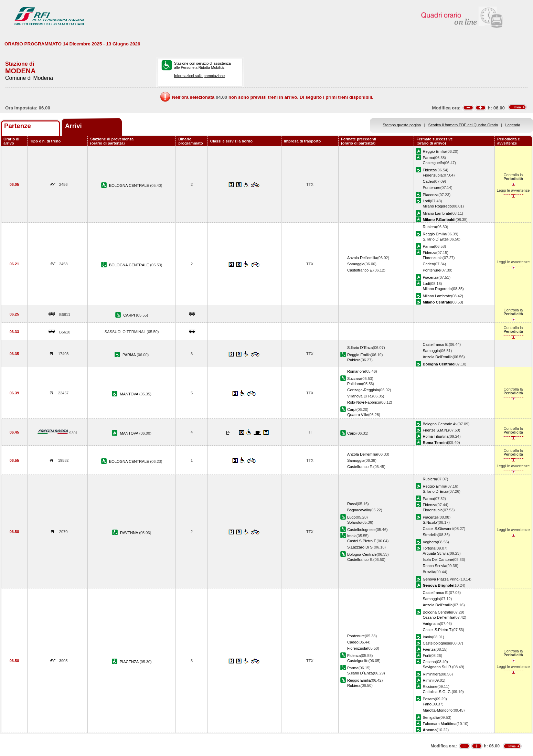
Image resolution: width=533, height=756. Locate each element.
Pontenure (431, 188)
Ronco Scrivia (434, 566)
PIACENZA (130, 662)
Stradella (430, 535)
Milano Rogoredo (437, 206)
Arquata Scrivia (435, 553)
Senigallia (431, 717)
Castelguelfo (433, 163)
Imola (352, 536)
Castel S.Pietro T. (362, 541)
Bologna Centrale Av (440, 424)
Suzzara (354, 379)
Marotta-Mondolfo (438, 710)
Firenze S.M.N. (435, 430)
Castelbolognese (361, 530)
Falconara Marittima (439, 724)
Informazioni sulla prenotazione (199, 76)
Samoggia (356, 264)
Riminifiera (431, 674)
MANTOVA (130, 394)
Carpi (352, 409)
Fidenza (429, 170)
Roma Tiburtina (435, 436)
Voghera (430, 542)
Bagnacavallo (359, 510)
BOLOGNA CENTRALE (130, 185)
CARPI (130, 315)
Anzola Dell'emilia (362, 258)
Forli (426, 656)
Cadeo (428, 181)
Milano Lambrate (437, 213)
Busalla (429, 572)
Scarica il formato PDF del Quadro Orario (463, 125)
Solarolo (354, 522)
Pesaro (429, 699)
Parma (428, 158)
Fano (427, 704)
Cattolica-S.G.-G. (437, 692)
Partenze (18, 126)
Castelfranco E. (360, 270)
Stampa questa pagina (402, 125)
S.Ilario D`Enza (435, 239)
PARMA (130, 355)
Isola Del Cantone (438, 560)
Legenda (513, 125)
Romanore (356, 371)
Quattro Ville (358, 415)
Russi (352, 504)
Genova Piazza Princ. (441, 579)
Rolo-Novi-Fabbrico (364, 402)
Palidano (355, 384)
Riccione (430, 686)
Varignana (431, 624)
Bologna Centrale (362, 554)
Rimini (428, 680)
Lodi (426, 201)
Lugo (351, 517)
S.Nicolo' (430, 522)
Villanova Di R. (360, 396)
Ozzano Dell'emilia (438, 617)
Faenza (429, 649)
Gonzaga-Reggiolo (363, 390)
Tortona (429, 548)
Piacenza (430, 195)
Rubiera (429, 227)
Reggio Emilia (434, 151)
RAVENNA (130, 533)
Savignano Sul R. (437, 667)
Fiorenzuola (433, 175)
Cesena (429, 662)
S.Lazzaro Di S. (360, 547)
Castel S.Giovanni (438, 529)
